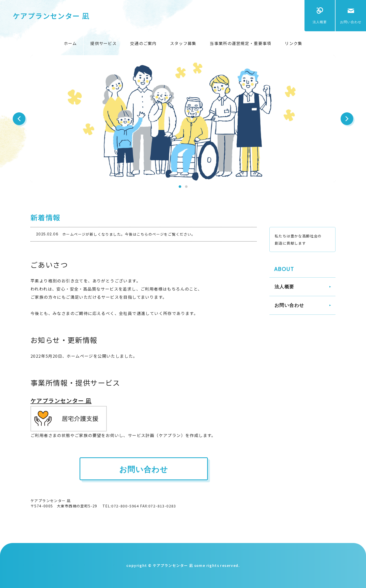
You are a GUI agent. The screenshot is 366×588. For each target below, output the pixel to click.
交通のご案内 (143, 43)
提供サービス (103, 43)
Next (347, 119)
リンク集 (293, 43)
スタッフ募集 (183, 43)
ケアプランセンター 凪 (51, 16)
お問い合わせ (351, 22)
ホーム (70, 43)
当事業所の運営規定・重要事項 (240, 43)
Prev (19, 119)
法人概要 (320, 22)
